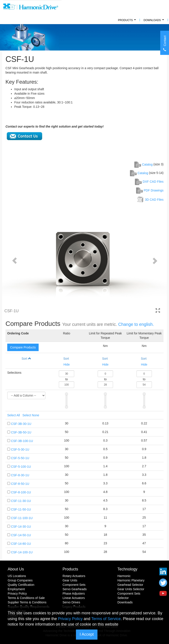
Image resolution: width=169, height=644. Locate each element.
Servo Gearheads (75, 589)
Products (70, 569)
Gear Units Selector (131, 589)
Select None (31, 415)
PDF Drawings (150, 190)
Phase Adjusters (74, 593)
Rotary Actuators (74, 576)
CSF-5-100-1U (21, 467)
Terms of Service (106, 619)
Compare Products (23, 347)
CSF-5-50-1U (20, 458)
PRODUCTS (128, 21)
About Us (16, 569)
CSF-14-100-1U (22, 552)
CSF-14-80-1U (21, 544)
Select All (14, 415)
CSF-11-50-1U (21, 509)
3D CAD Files (150, 200)
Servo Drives (71, 602)
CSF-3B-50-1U (21, 432)
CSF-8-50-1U (20, 484)
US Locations (17, 576)
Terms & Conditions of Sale (26, 598)
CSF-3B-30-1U (21, 424)
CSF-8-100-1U (21, 492)
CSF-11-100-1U (22, 518)
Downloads (154, 21)
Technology (127, 569)
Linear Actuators (74, 598)
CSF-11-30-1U (21, 501)
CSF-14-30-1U (21, 527)
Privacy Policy (17, 593)
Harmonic (124, 576)
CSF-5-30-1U (20, 449)
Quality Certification (21, 585)
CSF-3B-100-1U (22, 441)
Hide (67, 364)
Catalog (143, 164)
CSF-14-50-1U (21, 535)
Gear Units (70, 580)
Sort (26, 359)
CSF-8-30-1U (20, 475)
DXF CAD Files (149, 182)
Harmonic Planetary (131, 580)
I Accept (87, 634)
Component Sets (74, 585)
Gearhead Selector (130, 585)
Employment (16, 589)
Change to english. (136, 324)
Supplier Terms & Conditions (27, 602)
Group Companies (20, 580)
